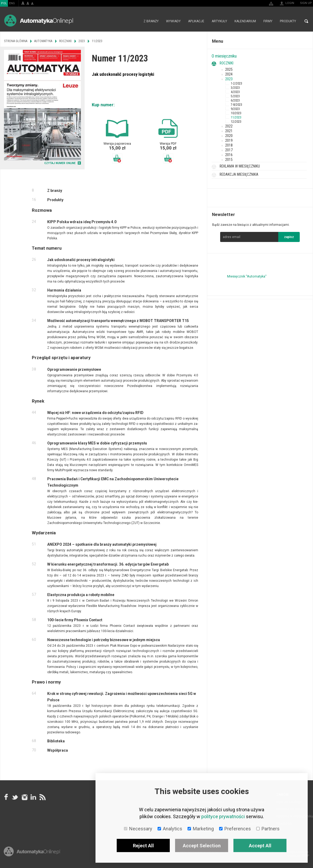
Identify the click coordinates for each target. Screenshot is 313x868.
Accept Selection (202, 846)
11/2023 (236, 117)
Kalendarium (245, 21)
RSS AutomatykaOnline (42, 797)
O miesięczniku (224, 56)
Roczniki (227, 63)
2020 (229, 136)
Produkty (288, 21)
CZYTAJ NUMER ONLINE (60, 163)
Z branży (151, 21)
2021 (229, 131)
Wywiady (173, 21)
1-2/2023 (236, 83)
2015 (229, 160)
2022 (229, 126)
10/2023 (236, 113)
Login (290, 3)
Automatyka (43, 41)
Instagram (24, 797)
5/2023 (235, 96)
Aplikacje (196, 21)
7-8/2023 (236, 105)
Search (306, 21)
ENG (12, 3)
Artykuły (219, 21)
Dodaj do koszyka (117, 158)
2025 (229, 69)
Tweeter (15, 797)
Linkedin (33, 797)
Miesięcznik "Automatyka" (247, 276)
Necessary (138, 829)
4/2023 (235, 92)
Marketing (201, 829)
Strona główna (134, 21)
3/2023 (235, 88)
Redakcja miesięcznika (239, 174)
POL (4, 3)
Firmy (268, 21)
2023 (229, 79)
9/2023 (235, 109)
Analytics (170, 829)
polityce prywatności (223, 816)
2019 (229, 140)
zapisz (289, 237)
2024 (229, 74)
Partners (268, 829)
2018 (229, 145)
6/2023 (235, 100)
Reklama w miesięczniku (240, 166)
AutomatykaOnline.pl (39, 21)
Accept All (260, 846)
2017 (229, 150)
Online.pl (32, 851)
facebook (6, 797)
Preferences (235, 829)
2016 (229, 155)
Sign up (306, 3)
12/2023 (236, 122)
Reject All (143, 846)
